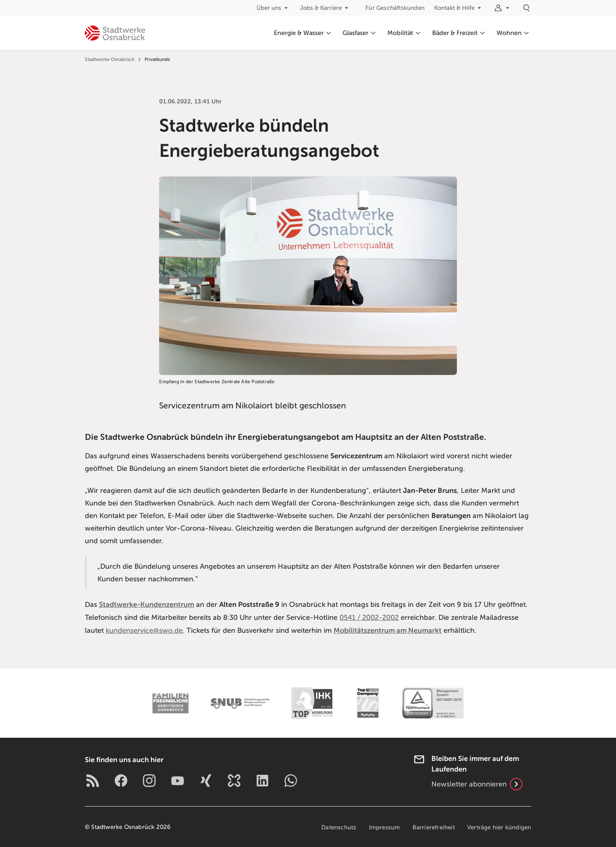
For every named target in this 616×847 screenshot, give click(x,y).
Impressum (384, 827)
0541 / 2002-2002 (369, 617)
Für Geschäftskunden (395, 8)
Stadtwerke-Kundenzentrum (147, 604)
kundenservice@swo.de (144, 630)
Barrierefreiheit (433, 827)
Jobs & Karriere (326, 8)
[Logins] (503, 8)
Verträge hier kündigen (499, 827)
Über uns (274, 8)
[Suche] (526, 8)
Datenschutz (338, 827)
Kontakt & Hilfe (459, 8)
